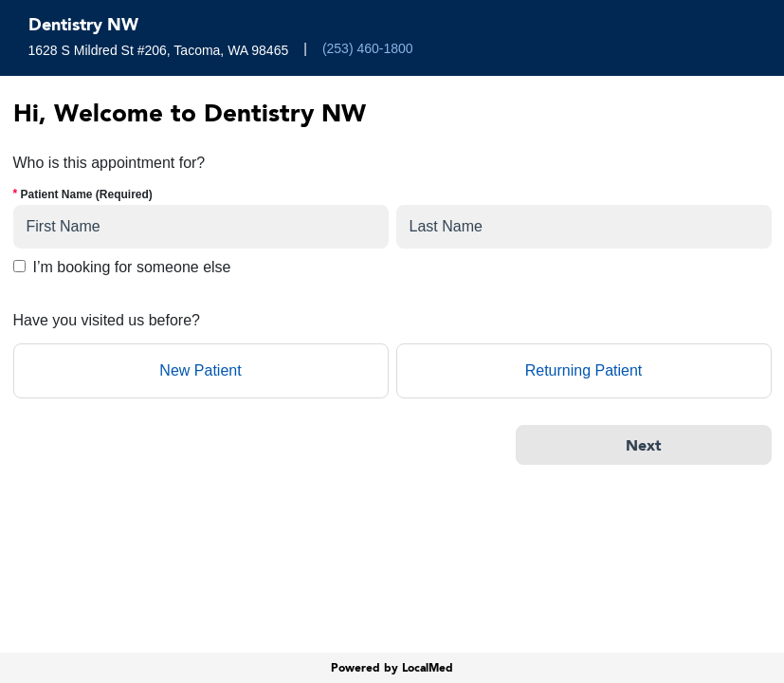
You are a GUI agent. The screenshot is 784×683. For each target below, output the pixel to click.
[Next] (644, 445)
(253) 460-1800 (368, 48)
